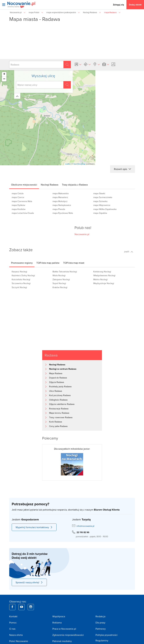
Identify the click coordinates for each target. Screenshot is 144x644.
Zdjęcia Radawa (57, 382)
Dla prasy (100, 623)
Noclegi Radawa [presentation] (50, 185)
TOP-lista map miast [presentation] (74, 263)
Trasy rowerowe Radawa (61, 417)
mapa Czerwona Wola (22, 201)
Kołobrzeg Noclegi (102, 272)
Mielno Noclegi (100, 279)
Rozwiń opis (122, 169)
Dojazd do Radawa (58, 378)
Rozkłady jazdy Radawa (60, 386)
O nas (12, 629)
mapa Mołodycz (60, 201)
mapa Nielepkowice (62, 205)
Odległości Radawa (58, 400)
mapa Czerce (18, 197)
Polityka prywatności (106, 635)
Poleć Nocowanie (19, 641)
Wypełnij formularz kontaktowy (34, 527)
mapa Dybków (18, 205)
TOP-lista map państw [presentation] (48, 263)
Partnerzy (101, 629)
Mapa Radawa (56, 373)
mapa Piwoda (59, 209)
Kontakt (13, 616)
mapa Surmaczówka (103, 197)
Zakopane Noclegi (61, 279)
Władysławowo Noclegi (104, 275)
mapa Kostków (19, 209)
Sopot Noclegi (59, 283)
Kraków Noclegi (60, 287)
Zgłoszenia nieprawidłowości (68, 635)
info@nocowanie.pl (85, 526)
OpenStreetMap (79, 164)
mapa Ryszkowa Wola (63, 213)
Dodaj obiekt (135, 5)
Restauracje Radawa (59, 409)
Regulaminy (102, 640)
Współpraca (59, 616)
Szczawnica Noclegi (21, 283)
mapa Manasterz (60, 197)
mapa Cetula (18, 193)
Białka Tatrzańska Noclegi (65, 272)
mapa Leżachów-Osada (23, 213)
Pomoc (13, 623)
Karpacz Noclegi (19, 272)
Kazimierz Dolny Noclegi (23, 275)
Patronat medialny (62, 641)
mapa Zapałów (100, 213)
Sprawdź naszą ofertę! (29, 582)
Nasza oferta (16, 635)
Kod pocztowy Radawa (60, 395)
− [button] (4, 79)
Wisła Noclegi (59, 275)
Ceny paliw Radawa (58, 426)
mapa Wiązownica (102, 205)
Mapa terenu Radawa (59, 413)
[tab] (24, 185)
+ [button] (4, 74)
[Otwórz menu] (4, 5)
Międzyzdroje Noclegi (104, 283)
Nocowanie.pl (82, 234)
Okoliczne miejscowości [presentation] (24, 185)
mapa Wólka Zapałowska (105, 209)
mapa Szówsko (100, 201)
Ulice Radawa (56, 391)
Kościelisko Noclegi (21, 279)
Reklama (57, 623)
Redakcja (100, 616)
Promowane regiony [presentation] (22, 263)
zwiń (129, 251)
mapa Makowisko (61, 193)
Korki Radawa (56, 422)
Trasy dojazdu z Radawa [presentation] (75, 185)
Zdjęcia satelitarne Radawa (62, 404)
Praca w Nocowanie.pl (64, 629)
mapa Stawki (99, 193)
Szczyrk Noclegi (19, 287)
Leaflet (68, 164)
